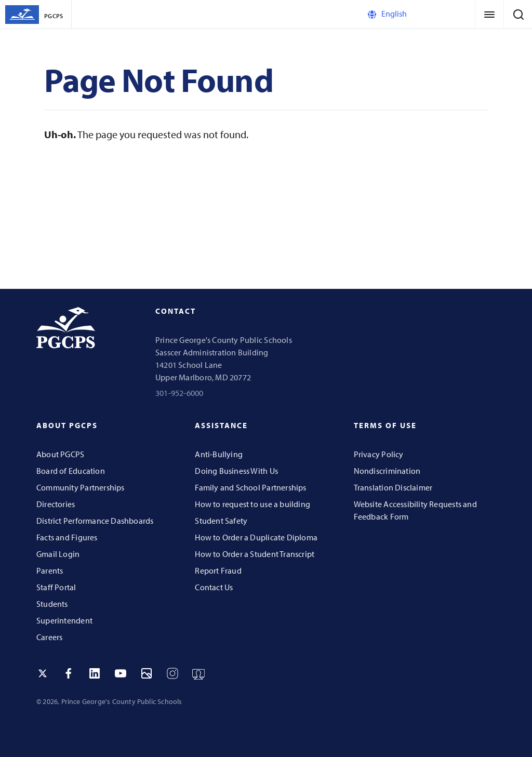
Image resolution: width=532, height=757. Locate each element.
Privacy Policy (379, 454)
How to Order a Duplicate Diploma (256, 537)
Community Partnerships (81, 487)
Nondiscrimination (387, 471)
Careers (49, 637)
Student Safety (221, 521)
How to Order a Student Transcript (255, 554)
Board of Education (71, 471)
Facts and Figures (67, 537)
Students (52, 604)
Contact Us (214, 587)
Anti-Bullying (219, 454)
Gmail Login (58, 554)
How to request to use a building (252, 504)
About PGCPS (60, 454)
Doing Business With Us (236, 471)
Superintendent (64, 620)
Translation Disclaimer (393, 487)
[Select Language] (410, 14)
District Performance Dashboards (95, 521)
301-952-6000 (179, 393)
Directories (56, 504)
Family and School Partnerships (250, 487)
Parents (50, 570)
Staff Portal (56, 587)
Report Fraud (218, 570)
